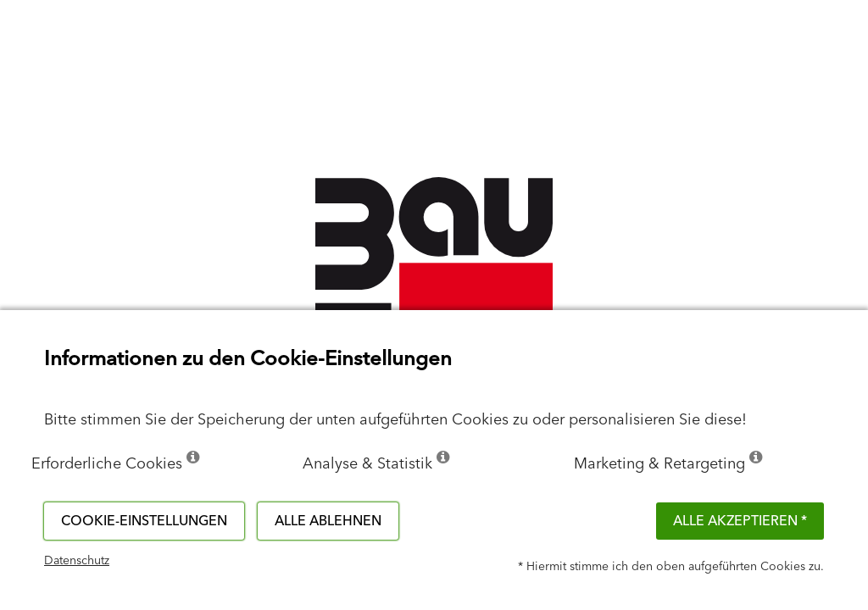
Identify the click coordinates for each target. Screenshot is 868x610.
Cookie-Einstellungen (144, 521)
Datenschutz (77, 561)
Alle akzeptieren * (740, 521)
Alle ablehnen (328, 521)
